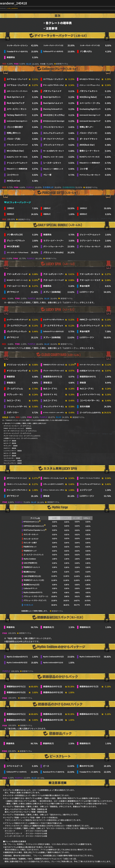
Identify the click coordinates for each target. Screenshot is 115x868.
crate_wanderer (12, 8)
